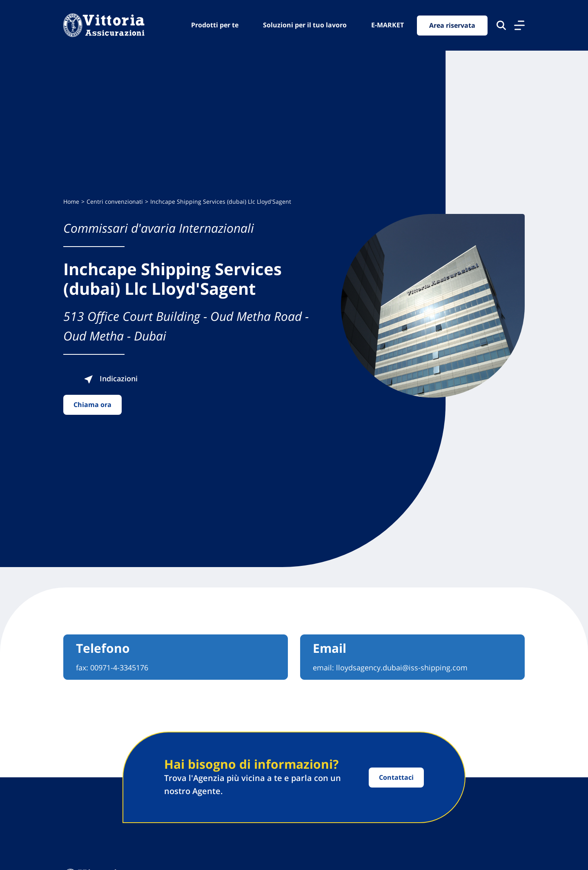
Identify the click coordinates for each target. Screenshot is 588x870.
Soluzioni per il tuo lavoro (305, 25)
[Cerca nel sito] (501, 25)
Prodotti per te (215, 25)
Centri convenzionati (115, 201)
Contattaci (396, 777)
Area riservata (452, 25)
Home (71, 201)
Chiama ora (92, 405)
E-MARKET (388, 25)
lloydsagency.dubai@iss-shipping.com (402, 668)
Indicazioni (111, 378)
